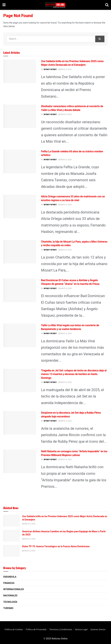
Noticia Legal (81, 629)
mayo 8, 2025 (65, 69)
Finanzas (9, 583)
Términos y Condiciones (61, 629)
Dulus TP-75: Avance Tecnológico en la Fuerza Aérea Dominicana (56, 546)
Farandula (10, 577)
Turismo (8, 608)
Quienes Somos (98, 629)
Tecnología (10, 602)
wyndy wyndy (50, 69)
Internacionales (14, 589)
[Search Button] (100, 39)
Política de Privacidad (36, 629)
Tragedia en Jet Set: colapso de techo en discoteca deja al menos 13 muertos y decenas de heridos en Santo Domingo (74, 374)
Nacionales (10, 596)
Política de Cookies (14, 629)
